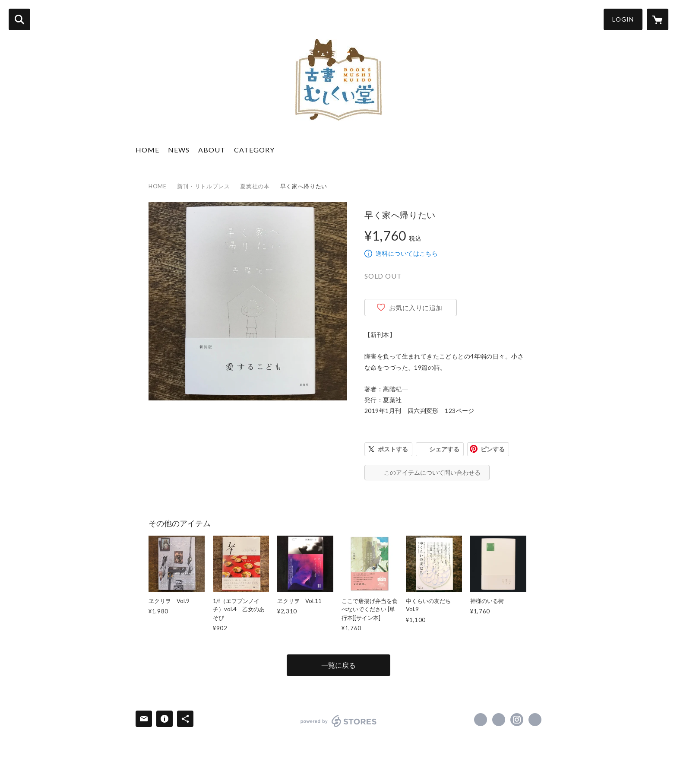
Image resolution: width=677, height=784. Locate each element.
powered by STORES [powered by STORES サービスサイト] (339, 721)
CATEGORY (254, 150)
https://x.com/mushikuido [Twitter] (499, 720)
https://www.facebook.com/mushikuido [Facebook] (481, 720)
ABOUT (212, 150)
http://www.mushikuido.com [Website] (535, 720)
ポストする (393, 449)
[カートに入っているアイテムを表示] (658, 19)
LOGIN (623, 19)
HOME (147, 150)
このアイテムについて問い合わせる (432, 472)
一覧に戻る (338, 665)
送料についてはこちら (407, 253)
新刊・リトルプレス (204, 186)
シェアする (444, 449)
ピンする (493, 449)
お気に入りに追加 (416, 308)
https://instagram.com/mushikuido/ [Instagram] (517, 720)
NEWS (179, 150)
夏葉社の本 (255, 186)
